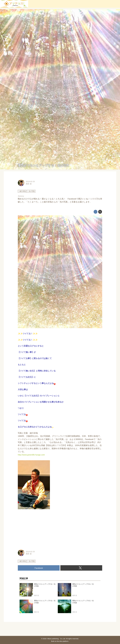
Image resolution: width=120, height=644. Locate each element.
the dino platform (63, 641)
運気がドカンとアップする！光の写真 (43, 165)
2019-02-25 (30, 182)
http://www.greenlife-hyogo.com (31, 455)
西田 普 (29, 184)
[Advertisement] (60, 530)
